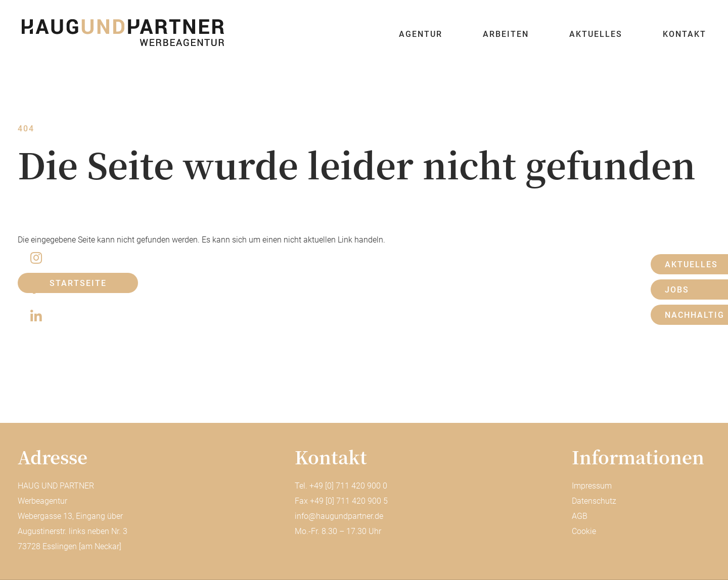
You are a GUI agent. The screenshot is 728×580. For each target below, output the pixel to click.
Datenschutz (594, 501)
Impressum (592, 486)
